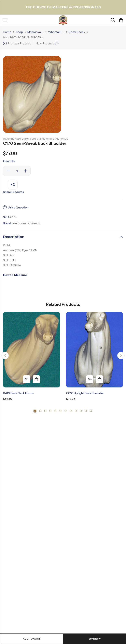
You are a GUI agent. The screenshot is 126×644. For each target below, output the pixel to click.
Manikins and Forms (36, 32)
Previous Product (19, 43)
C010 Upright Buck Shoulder (85, 393)
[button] (5, 356)
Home (7, 32)
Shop (19, 32)
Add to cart (32, 639)
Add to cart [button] (36, 379)
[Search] (113, 20)
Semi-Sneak (77, 32)
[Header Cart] (121, 20)
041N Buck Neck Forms (18, 393)
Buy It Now (95, 639)
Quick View (27, 379)
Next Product (45, 43)
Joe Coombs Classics (26, 223)
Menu (5, 20)
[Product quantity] (17, 171)
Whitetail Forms (56, 32)
